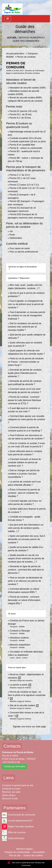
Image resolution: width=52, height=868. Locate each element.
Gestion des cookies (33, 855)
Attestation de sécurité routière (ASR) (27, 88)
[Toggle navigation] (8, 19)
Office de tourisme (14, 833)
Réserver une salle (11, 792)
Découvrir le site (10, 799)
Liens (9, 778)
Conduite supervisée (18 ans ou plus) (28, 141)
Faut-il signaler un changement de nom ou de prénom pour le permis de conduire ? (26, 304)
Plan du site (15, 855)
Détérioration (16, 238)
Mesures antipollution (20, 645)
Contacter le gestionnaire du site (18, 785)
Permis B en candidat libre (22, 145)
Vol (11, 231)
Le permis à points (20, 685)
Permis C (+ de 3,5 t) (20, 175)
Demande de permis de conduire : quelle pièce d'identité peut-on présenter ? (25, 373)
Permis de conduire (26, 57)
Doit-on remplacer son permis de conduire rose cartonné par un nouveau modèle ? (25, 327)
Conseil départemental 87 (17, 821)
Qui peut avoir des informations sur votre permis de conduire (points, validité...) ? (26, 528)
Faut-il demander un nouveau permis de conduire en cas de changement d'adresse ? (27, 315)
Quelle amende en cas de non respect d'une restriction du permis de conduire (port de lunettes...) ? (26, 558)
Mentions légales (25, 849)
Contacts (12, 746)
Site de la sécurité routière (24, 705)
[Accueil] (12, 8)
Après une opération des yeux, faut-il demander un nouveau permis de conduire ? (26, 539)
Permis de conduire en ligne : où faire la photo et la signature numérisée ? (27, 695)
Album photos (9, 795)
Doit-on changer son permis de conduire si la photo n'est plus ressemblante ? (24, 474)
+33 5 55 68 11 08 (11, 762)
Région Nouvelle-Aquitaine (18, 827)
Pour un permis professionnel (24, 252)
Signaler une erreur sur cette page (29, 727)
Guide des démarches (26, 41)
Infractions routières (19, 638)
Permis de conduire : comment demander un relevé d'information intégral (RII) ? (24, 600)
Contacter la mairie (11, 789)
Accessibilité (39, 852)
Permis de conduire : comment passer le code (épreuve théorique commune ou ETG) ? (24, 400)
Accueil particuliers (16, 54)
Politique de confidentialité (17, 852)
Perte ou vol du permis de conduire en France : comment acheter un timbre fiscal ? (26, 362)
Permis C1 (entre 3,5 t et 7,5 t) (24, 185)
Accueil (12, 38)
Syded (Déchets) (13, 838)
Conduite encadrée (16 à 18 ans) (25, 138)
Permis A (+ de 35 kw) (20, 118)
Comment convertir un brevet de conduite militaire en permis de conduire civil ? (24, 462)
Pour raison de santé (20, 248)
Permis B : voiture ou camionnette (26, 148)
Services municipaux (31, 38)
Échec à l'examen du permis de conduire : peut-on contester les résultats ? (24, 493)
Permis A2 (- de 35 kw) (21, 114)
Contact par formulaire (15, 766)
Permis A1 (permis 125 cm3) (23, 111)
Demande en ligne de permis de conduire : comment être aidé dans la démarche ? (26, 570)
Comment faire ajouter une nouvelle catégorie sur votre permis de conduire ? (26, 419)
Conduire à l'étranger (20, 631)
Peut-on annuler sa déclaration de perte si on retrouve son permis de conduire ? (25, 581)
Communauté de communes (19, 815)
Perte (12, 235)
